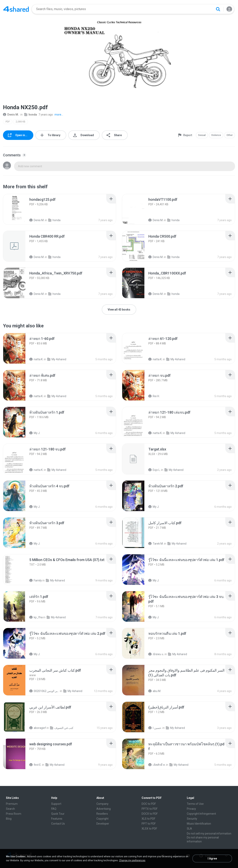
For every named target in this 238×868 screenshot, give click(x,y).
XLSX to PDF (149, 829)
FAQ (54, 809)
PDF (8, 122)
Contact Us (58, 824)
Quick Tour (58, 814)
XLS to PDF (148, 819)
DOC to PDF (149, 804)
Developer (103, 824)
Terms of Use (195, 804)
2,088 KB (21, 122)
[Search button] (218, 9)
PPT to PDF (149, 824)
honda (31, 115)
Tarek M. (156, 544)
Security (192, 819)
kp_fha (36, 617)
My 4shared (57, 359)
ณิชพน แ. (156, 654)
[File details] (19, 209)
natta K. (36, 359)
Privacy (191, 809)
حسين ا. (155, 728)
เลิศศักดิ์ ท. (157, 765)
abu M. (155, 691)
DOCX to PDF (150, 814)
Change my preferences (132, 860)
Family (36, 580)
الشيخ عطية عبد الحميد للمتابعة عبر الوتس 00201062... (44, 691)
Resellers (102, 814)
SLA (189, 829)
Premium (12, 804)
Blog (9, 819)
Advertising (104, 809)
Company (102, 804)
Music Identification (199, 824)
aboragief (38, 728)
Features (57, 819)
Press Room (14, 814)
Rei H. (154, 396)
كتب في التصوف (62, 728)
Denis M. (11, 115)
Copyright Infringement (201, 814)
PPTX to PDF (150, 809)
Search (10, 809)
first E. (35, 765)
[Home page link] (16, 9)
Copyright (102, 819)
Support (56, 804)
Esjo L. (154, 470)
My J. (35, 433)
